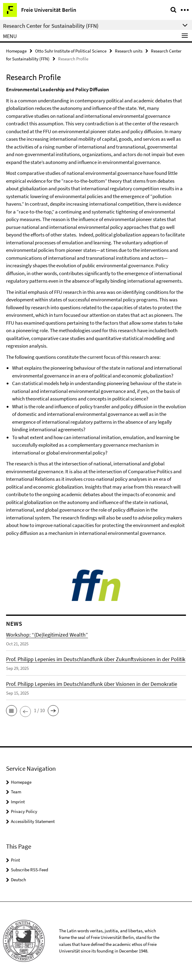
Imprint (18, 802)
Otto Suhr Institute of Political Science (71, 51)
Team (16, 792)
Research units (129, 51)
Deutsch (18, 880)
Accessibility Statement (33, 821)
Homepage (16, 51)
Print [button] (15, 860)
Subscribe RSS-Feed (29, 870)
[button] (11, 711)
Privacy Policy (24, 811)
